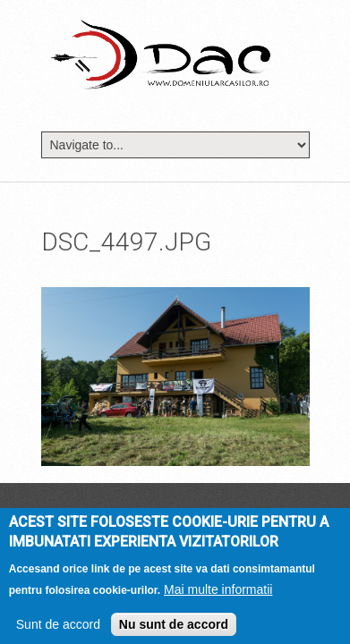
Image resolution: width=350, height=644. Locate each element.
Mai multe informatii (218, 594)
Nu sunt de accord (174, 629)
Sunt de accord (58, 629)
